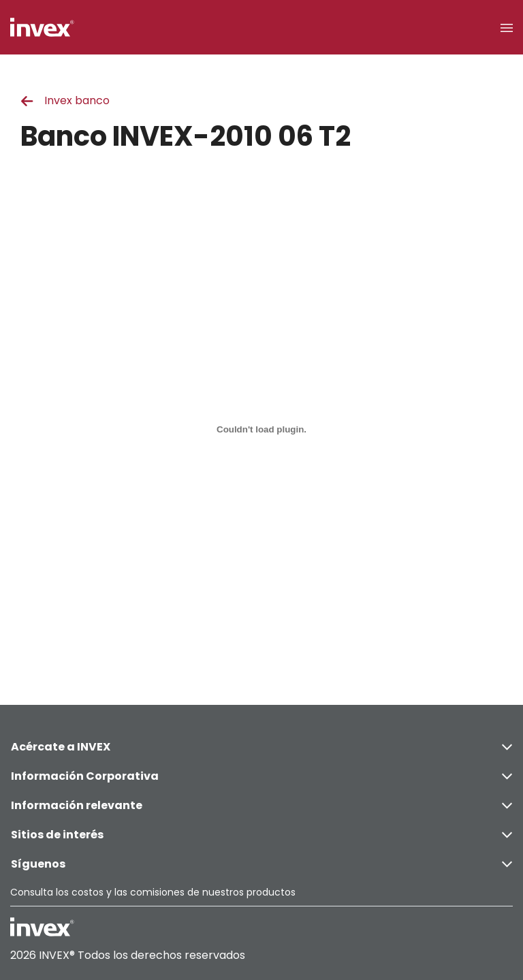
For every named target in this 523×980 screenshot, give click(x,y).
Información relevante (261, 805)
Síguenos (261, 864)
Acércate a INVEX (261, 747)
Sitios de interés (261, 835)
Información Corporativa (261, 776)
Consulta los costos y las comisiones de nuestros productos (153, 892)
